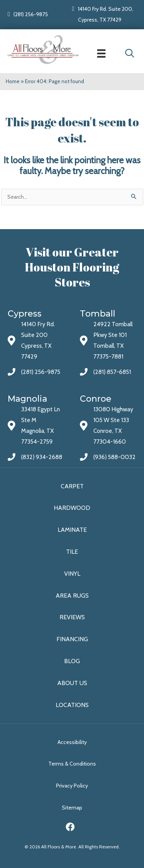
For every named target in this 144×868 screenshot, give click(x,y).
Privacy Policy (72, 786)
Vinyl (72, 574)
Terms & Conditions (72, 764)
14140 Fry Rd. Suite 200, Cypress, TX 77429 (106, 14)
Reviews (72, 617)
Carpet (72, 486)
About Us (72, 683)
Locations (72, 705)
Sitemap (72, 808)
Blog (72, 661)
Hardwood (72, 508)
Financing (72, 639)
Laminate (72, 530)
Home (13, 81)
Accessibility (72, 742)
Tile (72, 552)
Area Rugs (72, 596)
